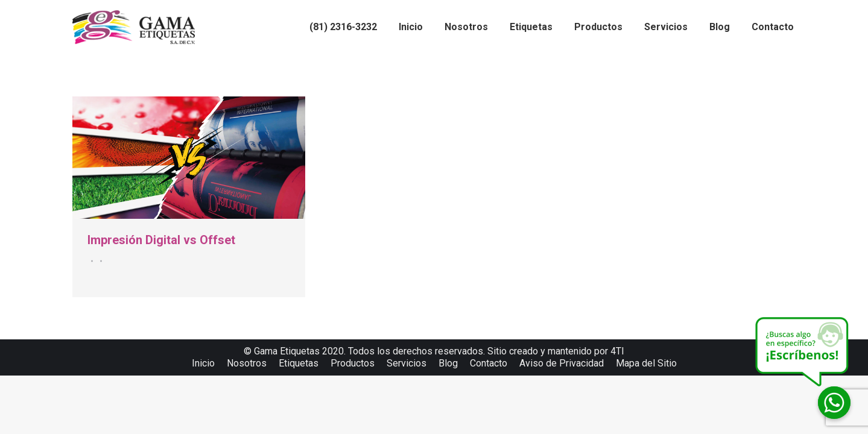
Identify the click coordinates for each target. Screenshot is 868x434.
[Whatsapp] (834, 403)
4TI (617, 351)
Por (99, 261)
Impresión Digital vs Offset (161, 240)
